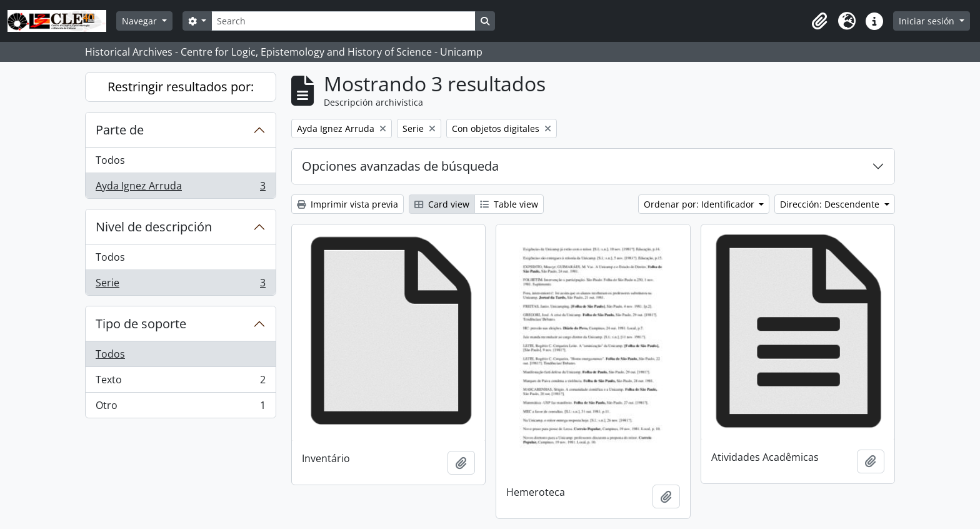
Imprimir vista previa (347, 204)
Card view (442, 204)
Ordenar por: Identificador (700, 204)
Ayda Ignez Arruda (180, 188)
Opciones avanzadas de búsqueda (400, 166)
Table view (509, 204)
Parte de (120, 130)
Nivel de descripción (154, 227)
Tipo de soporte (141, 324)
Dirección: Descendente (831, 204)
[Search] (343, 21)
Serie (180, 285)
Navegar (141, 21)
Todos (110, 160)
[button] (819, 21)
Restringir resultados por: (181, 87)
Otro (180, 408)
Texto (180, 382)
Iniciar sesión (928, 21)
